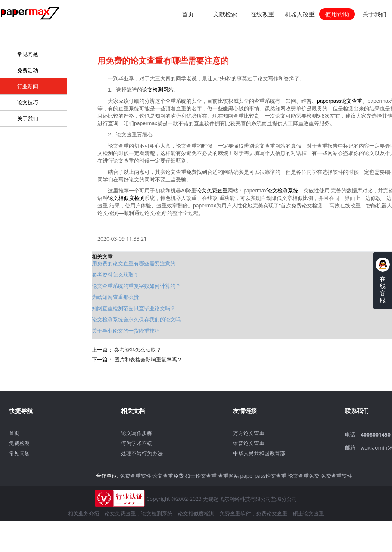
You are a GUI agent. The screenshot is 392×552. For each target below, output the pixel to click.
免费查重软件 (134, 473)
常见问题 (28, 53)
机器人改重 (300, 14)
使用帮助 (337, 14)
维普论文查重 (246, 440)
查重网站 (227, 473)
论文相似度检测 (121, 197)
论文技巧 (28, 101)
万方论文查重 (246, 430)
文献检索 (225, 14)
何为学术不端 (135, 440)
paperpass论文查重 (334, 100)
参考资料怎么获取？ (133, 349)
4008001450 (372, 431)
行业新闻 (28, 85)
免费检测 (19, 440)
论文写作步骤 (135, 430)
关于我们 (374, 14)
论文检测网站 (153, 89)
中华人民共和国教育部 (256, 450)
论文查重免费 (166, 473)
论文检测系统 (277, 189)
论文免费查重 (207, 189)
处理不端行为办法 (140, 450)
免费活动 (28, 69)
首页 (188, 14)
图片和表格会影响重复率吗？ (143, 358)
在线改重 (262, 14)
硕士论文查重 (199, 473)
